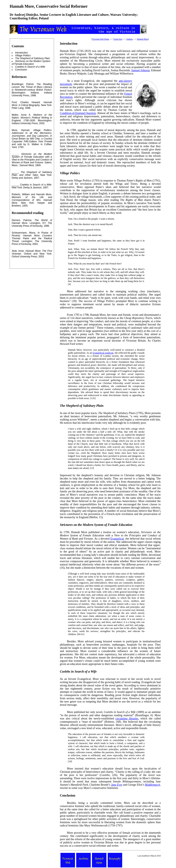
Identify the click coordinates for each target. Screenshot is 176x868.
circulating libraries (127, 719)
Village (65, 173)
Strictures (66, 525)
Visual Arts (118, 39)
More (70, 769)
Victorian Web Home (101, 39)
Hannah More (142, 39)
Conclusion (21, 70)
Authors (130, 39)
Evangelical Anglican (103, 353)
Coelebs (65, 671)
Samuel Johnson (140, 70)
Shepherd (72, 406)
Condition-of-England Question (78, 113)
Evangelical (117, 539)
